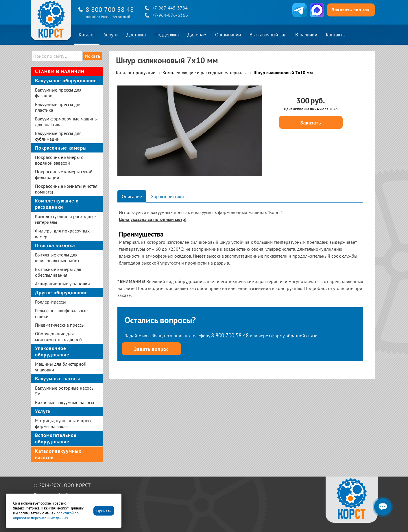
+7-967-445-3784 (170, 8)
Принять (104, 511)
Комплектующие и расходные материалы (205, 72)
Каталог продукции (136, 72)
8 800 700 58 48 (110, 9)
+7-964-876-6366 (170, 15)
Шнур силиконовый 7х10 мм (283, 72)
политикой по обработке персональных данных (46, 516)
